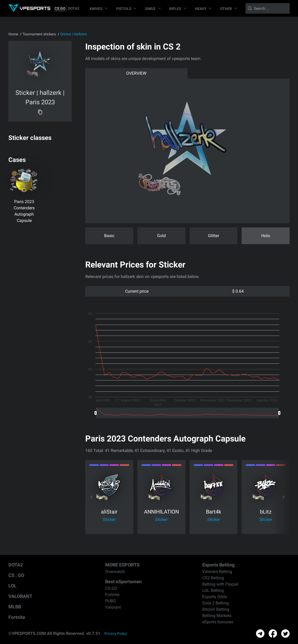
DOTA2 (74, 8)
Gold (161, 236)
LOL (12, 586)
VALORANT (20, 596)
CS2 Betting (213, 578)
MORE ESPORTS (122, 565)
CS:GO (60, 8)
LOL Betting (213, 590)
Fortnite (17, 617)
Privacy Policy (116, 634)
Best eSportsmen (123, 582)
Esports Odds (215, 597)
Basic (109, 236)
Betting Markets (217, 616)
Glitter (214, 236)
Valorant (113, 607)
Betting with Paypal (220, 584)
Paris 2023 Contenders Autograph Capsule (24, 211)
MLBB (15, 607)
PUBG (111, 601)
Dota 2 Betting (215, 603)
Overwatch (115, 572)
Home (13, 34)
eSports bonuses (218, 622)
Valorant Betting (217, 572)
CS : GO (16, 575)
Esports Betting (218, 565)
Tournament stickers (39, 34)
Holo (266, 236)
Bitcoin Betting (216, 609)
